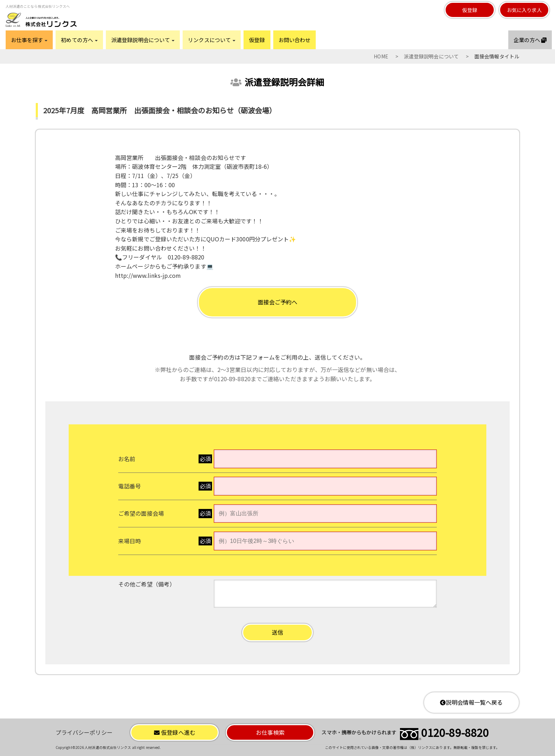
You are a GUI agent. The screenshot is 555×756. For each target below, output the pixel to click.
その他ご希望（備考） (147, 584)
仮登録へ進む (175, 732)
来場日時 (130, 541)
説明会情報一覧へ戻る (471, 702)
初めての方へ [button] (79, 40)
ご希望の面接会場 (141, 513)
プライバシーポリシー (84, 732)
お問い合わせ (295, 40)
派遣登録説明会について (431, 56)
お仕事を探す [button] (29, 40)
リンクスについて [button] (212, 40)
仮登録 (470, 10)
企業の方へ (530, 40)
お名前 (127, 459)
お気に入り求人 (524, 10)
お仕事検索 (270, 732)
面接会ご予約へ (278, 302)
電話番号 (130, 486)
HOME (381, 56)
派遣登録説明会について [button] (143, 40)
